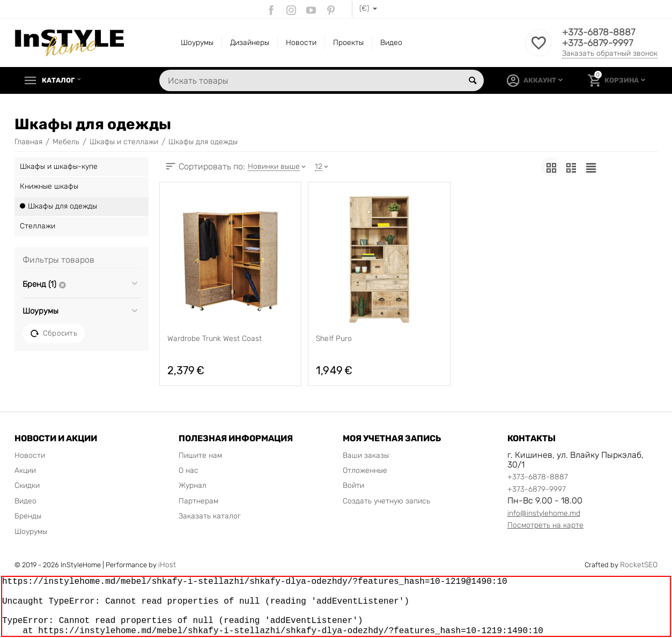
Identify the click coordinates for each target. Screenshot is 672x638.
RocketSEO (639, 565)
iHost (167, 565)
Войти (353, 485)
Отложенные (365, 470)
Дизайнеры (250, 43)
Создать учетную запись (386, 501)
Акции (25, 470)
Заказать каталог (210, 516)
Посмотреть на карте (545, 525)
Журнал (193, 485)
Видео (391, 43)
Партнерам (198, 501)
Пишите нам (200, 455)
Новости (301, 43)
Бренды (28, 516)
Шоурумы (197, 43)
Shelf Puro (334, 339)
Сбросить (54, 333)
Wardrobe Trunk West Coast (215, 339)
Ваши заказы (366, 455)
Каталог (61, 80)
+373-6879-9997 (599, 43)
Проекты (348, 43)
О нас (189, 470)
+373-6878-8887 (600, 33)
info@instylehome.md (544, 513)
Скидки (27, 485)
